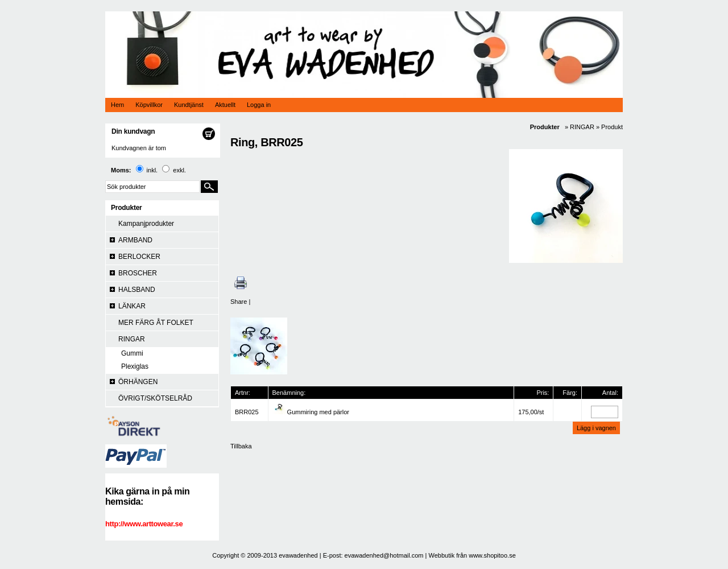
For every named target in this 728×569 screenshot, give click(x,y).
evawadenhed (298, 555)
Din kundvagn (133, 131)
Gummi (132, 353)
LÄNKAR (132, 306)
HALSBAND (137, 290)
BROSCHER (138, 273)
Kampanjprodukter (146, 224)
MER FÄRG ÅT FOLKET (156, 323)
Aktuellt (225, 105)
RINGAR (132, 339)
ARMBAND (135, 240)
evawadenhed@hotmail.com (384, 555)
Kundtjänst (189, 105)
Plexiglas (135, 366)
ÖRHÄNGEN (138, 382)
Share (239, 302)
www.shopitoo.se (492, 555)
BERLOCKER (139, 257)
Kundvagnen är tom (139, 148)
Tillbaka (241, 446)
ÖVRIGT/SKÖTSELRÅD (155, 398)
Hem (117, 105)
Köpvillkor (149, 105)
